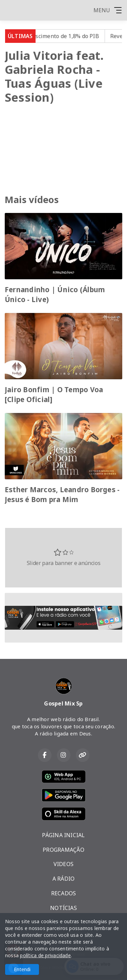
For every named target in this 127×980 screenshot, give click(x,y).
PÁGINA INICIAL (63, 835)
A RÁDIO (64, 879)
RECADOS (64, 893)
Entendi (22, 969)
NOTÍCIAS (63, 908)
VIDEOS (63, 864)
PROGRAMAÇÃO (63, 850)
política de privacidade (45, 955)
